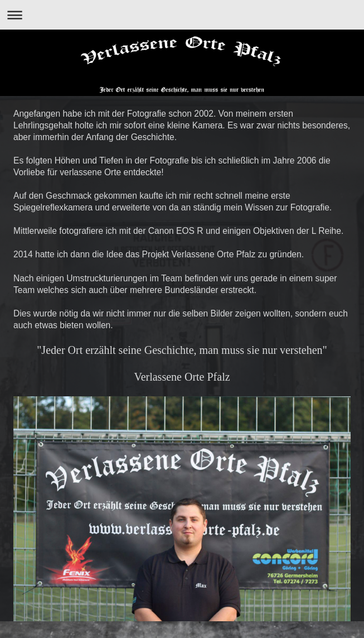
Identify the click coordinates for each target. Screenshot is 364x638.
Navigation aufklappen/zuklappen (182, 15)
